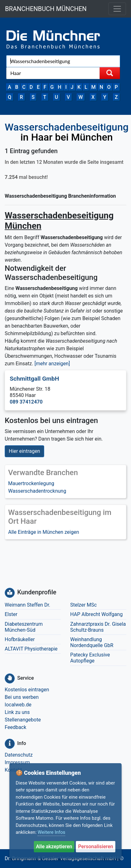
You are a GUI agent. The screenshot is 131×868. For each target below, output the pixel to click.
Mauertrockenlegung (31, 483)
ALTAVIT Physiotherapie (31, 649)
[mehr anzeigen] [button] (52, 364)
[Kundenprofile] (10, 593)
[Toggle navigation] (117, 9)
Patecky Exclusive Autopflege (90, 658)
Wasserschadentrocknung (37, 491)
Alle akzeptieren (54, 847)
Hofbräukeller (20, 639)
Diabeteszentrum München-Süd (24, 627)
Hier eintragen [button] (24, 451)
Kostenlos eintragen (27, 690)
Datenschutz (19, 755)
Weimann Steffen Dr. (27, 605)
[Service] (10, 678)
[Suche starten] (110, 73)
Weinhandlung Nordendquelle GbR (92, 642)
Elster (11, 614)
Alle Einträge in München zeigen (44, 532)
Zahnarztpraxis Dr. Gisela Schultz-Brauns (98, 627)
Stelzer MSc (84, 605)
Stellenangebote (23, 720)
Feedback (16, 727)
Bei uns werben (22, 697)
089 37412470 (26, 402)
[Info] (10, 744)
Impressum (17, 762)
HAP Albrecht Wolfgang (96, 614)
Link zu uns (17, 712)
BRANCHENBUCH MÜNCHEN (46, 9)
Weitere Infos (51, 832)
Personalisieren (96, 847)
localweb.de (18, 705)
